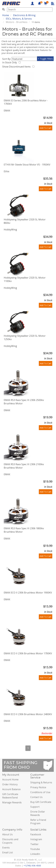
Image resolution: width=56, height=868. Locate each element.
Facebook (36, 834)
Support (35, 807)
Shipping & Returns (41, 782)
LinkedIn (35, 854)
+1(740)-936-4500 (32, 866)
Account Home (10, 779)
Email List (8, 852)
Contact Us (36, 797)
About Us (7, 834)
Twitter (34, 844)
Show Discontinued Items (17, 67)
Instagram (36, 839)
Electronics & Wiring (24, 15)
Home (6, 15)
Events (6, 848)
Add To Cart (46, 128)
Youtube (35, 849)
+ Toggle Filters (45, 59)
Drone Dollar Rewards (38, 813)
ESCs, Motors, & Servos (19, 19)
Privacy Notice (38, 787)
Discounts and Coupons (10, 841)
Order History (10, 784)
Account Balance (11, 789)
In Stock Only (10, 62)
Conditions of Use (40, 792)
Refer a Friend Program (38, 822)
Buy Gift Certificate (41, 802)
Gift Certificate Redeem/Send (10, 796)
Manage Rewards (12, 802)
